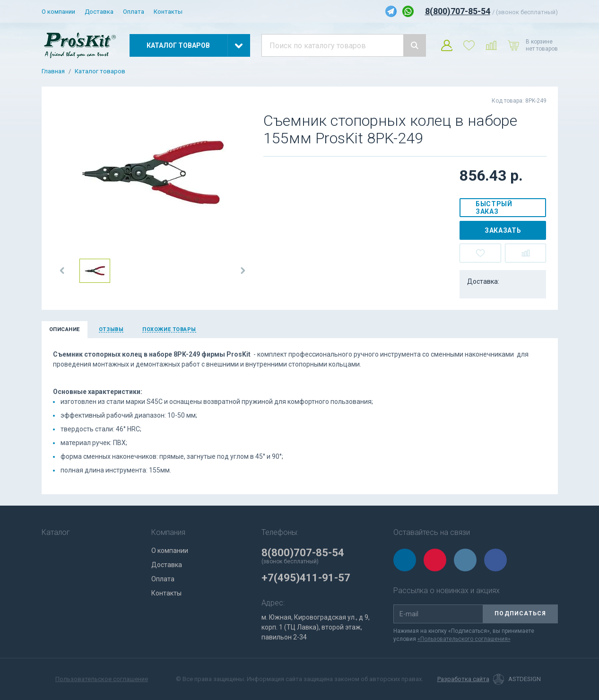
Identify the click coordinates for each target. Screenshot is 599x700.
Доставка (99, 12)
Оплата (134, 12)
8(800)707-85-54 (458, 11)
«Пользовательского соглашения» (464, 639)
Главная (53, 71)
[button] (62, 271)
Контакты (168, 12)
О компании (58, 12)
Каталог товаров (100, 71)
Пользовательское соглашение (102, 679)
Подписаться (520, 613)
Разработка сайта (463, 679)
